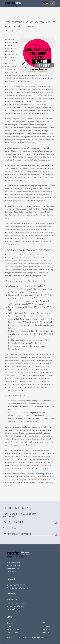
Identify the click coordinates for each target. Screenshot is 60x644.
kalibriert (8, 54)
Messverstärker (12, 609)
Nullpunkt (48, 89)
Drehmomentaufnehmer (16, 606)
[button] (4, 640)
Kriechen (36, 154)
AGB (43, 623)
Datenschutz (46, 629)
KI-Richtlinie (46, 632)
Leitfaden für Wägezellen (24, 255)
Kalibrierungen (41, 474)
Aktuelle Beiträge (13, 629)
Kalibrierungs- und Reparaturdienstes (20, 75)
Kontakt (10, 626)
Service (9, 623)
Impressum (46, 626)
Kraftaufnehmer (13, 600)
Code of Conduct (13, 632)
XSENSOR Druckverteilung (16, 603)
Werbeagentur (37, 638)
